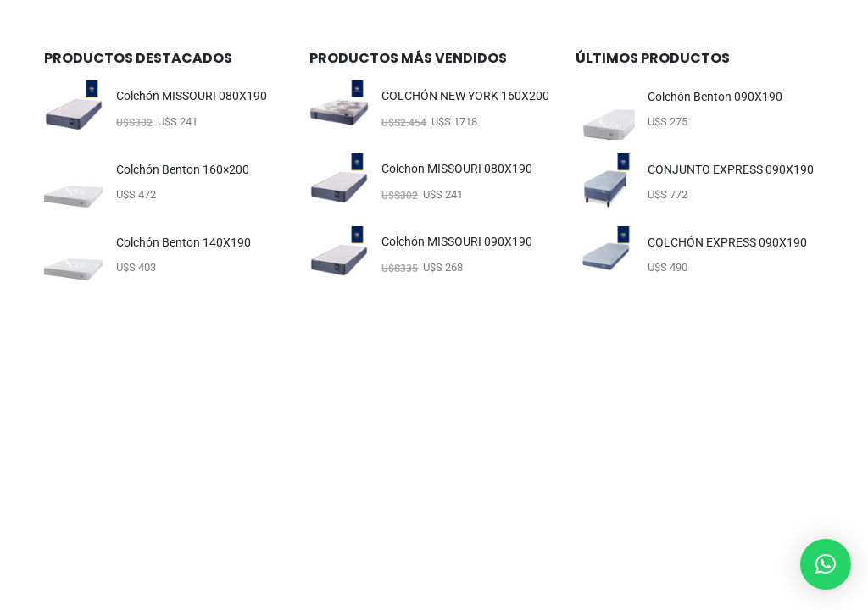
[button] (826, 564)
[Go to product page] (74, 110)
